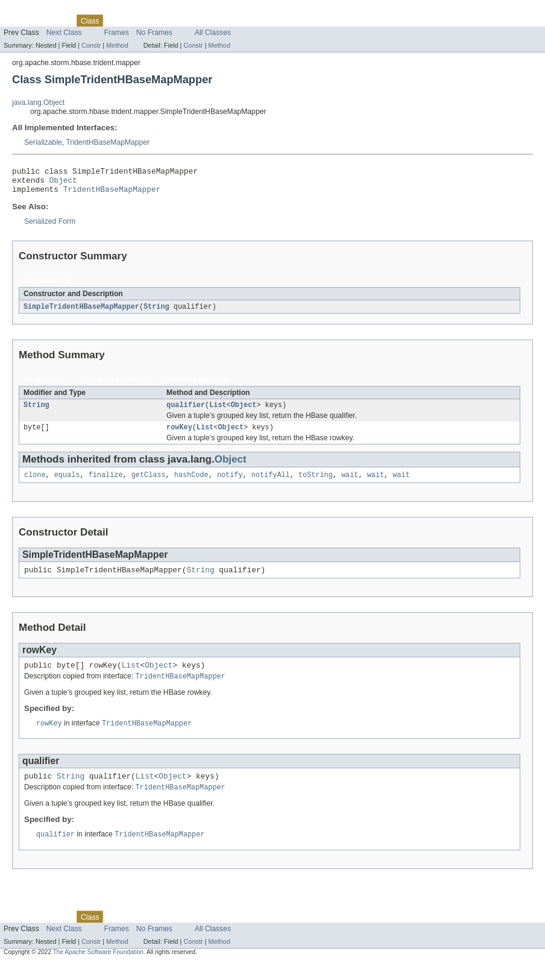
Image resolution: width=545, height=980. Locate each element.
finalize (106, 484)
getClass (149, 484)
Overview (19, 21)
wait (350, 484)
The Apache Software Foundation (98, 969)
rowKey (179, 435)
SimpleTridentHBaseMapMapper (81, 312)
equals (67, 484)
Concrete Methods (197, 385)
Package (56, 21)
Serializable (43, 142)
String (156, 312)
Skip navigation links (33, 10)
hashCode (191, 484)
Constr (91, 45)
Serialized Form (50, 227)
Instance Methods (115, 385)
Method (117, 45)
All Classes (213, 33)
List (218, 412)
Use (116, 21)
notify (230, 484)
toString (316, 484)
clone (35, 484)
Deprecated (172, 21)
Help (230, 21)
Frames (117, 33)
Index (206, 21)
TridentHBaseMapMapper (108, 142)
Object (63, 183)
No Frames (154, 33)
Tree (138, 21)
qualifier (186, 412)
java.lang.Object (38, 103)
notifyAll (271, 484)
